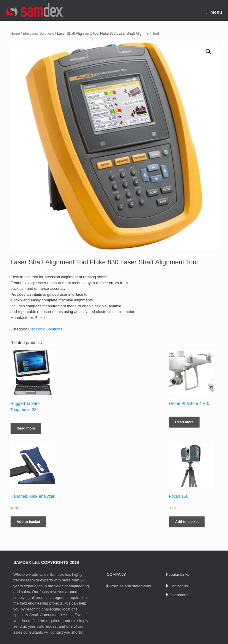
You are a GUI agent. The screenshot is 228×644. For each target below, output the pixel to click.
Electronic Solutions (38, 34)
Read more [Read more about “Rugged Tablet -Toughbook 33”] (26, 428)
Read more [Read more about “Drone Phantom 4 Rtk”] (184, 422)
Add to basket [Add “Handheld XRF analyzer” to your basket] (28, 522)
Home (15, 34)
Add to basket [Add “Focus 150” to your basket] (187, 522)
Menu (214, 12)
